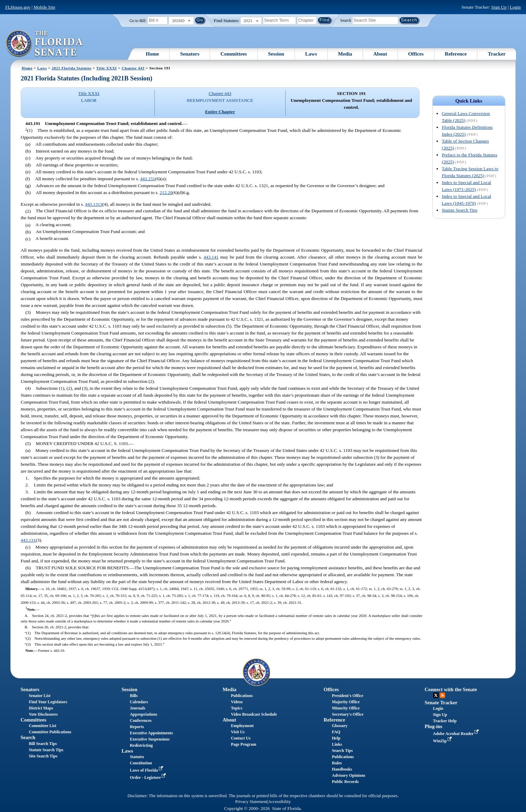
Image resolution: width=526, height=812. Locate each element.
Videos (237, 702)
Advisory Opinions (348, 775)
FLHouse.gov (18, 7)
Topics (236, 708)
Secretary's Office (348, 714)
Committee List (42, 726)
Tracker (496, 54)
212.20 (166, 192)
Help (336, 738)
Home (152, 54)
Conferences (141, 721)
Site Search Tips (43, 756)
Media (345, 54)
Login (515, 7)
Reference (456, 54)
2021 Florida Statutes (72, 68)
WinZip (443, 741)
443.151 (148, 179)
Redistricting (141, 745)
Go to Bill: (138, 21)
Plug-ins (434, 726)
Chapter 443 (133, 68)
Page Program (243, 744)
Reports (137, 727)
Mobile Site (45, 7)
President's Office (348, 696)
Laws (311, 54)
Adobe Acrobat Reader (457, 734)
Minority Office (346, 708)
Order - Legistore (149, 777)
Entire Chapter (220, 112)
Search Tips (342, 751)
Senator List (40, 696)
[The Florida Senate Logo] (45, 44)
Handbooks (342, 769)
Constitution (141, 763)
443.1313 (94, 204)
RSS (442, 695)
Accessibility (279, 802)
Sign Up (499, 7)
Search (346, 20)
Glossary (340, 726)
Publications (242, 696)
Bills (134, 696)
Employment (242, 726)
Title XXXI (106, 68)
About (380, 54)
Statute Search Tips (460, 210)
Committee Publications (50, 732)
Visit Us (238, 732)
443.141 (211, 257)
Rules (337, 763)
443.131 (28, 540)
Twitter (436, 695)
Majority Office (346, 702)
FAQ (336, 732)
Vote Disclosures (43, 714)
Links (337, 744)
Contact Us (241, 738)
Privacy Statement (251, 802)
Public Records (345, 782)
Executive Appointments (151, 733)
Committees (234, 54)
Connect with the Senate (451, 689)
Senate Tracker (441, 703)
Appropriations (144, 714)
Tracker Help (445, 721)
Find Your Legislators (48, 702)
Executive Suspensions (150, 739)
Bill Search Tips (43, 744)
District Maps (41, 708)
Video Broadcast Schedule (254, 714)
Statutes (137, 757)
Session (276, 54)
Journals (138, 708)
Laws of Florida (147, 770)
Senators (190, 54)
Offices (416, 54)
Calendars (139, 702)
